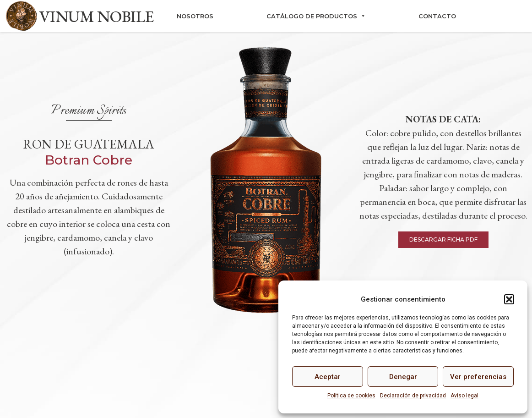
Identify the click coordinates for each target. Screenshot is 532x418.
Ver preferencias (478, 377)
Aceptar (328, 377)
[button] (509, 299)
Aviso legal (464, 396)
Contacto (437, 16)
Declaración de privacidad (413, 396)
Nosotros (195, 16)
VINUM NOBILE (97, 16)
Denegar (403, 377)
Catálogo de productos (316, 16)
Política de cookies (351, 396)
